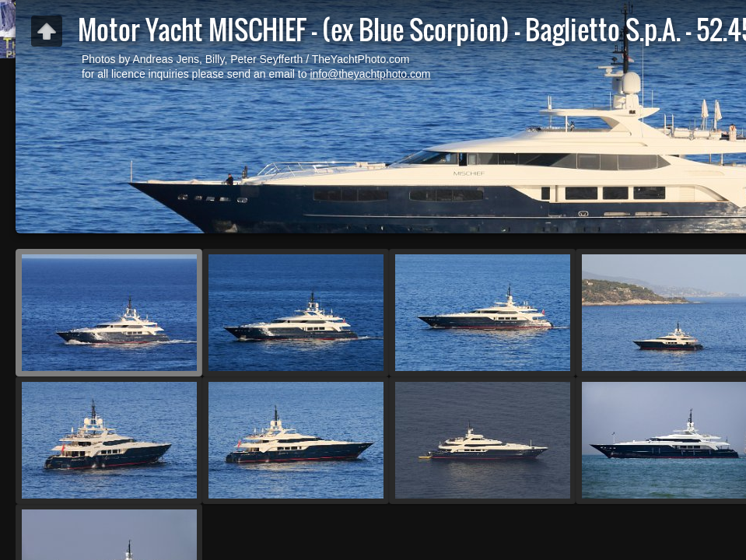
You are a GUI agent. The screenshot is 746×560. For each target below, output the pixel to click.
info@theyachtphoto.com (370, 74)
